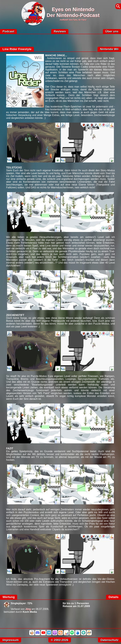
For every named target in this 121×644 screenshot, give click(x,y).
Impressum (11, 640)
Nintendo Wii (109, 49)
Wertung (9, 597)
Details (114, 597)
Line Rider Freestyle (17, 49)
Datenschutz (109, 640)
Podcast (8, 31)
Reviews (60, 31)
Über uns (112, 31)
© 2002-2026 (60, 640)
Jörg (28, 609)
